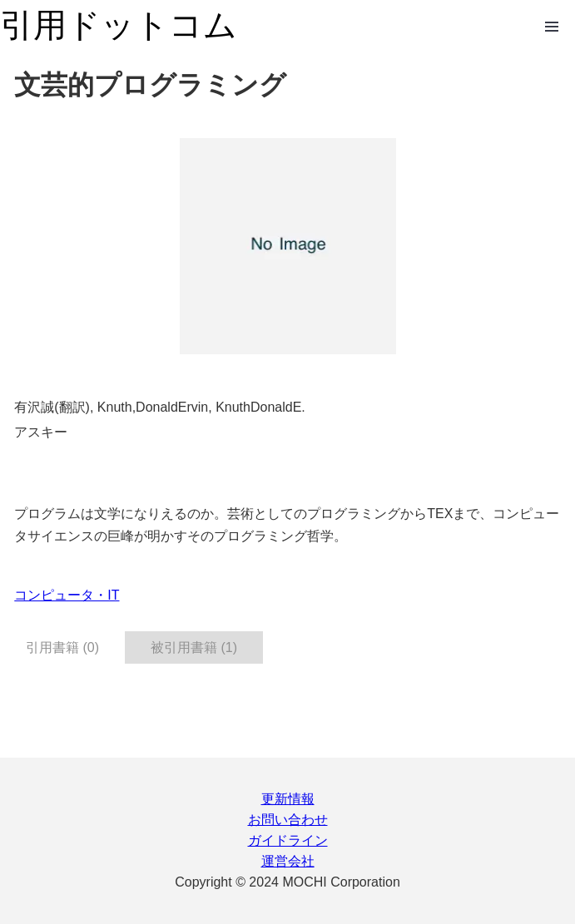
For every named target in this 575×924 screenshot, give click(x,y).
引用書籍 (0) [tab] (62, 647)
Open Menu (552, 27)
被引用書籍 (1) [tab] (194, 647)
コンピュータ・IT (67, 595)
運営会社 (288, 861)
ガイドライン (288, 840)
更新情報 (288, 799)
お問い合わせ (288, 820)
